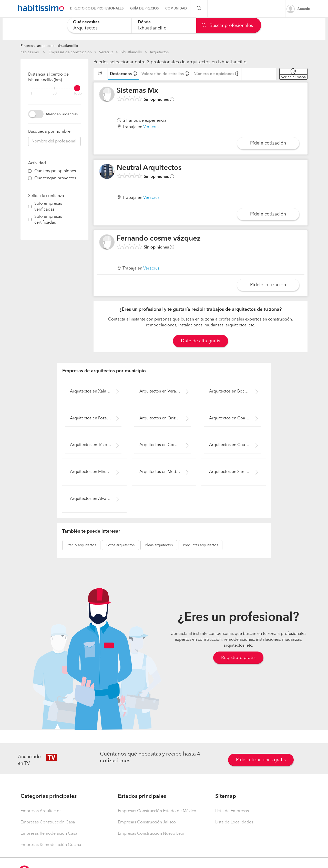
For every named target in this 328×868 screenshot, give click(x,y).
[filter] (54, 88)
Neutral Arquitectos (149, 168)
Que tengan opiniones (55, 171)
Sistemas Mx (137, 91)
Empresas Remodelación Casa (49, 834)
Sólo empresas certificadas (48, 220)
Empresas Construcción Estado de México (157, 811)
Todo (78, 94)
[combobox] (99, 25)
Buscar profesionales (227, 26)
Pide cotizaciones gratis (261, 760)
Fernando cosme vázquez (159, 239)
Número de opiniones (214, 74)
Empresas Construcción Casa (48, 822)
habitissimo (30, 52)
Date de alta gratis (201, 341)
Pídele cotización (268, 143)
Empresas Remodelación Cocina (51, 845)
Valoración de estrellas (163, 74)
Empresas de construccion (70, 52)
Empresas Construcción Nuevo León (152, 834)
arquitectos (81, 545)
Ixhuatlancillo (131, 52)
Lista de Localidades (234, 822)
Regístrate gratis (238, 658)
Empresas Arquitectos (41, 811)
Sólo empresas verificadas (48, 207)
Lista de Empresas (232, 811)
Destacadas (121, 74)
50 (55, 94)
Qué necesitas (86, 22)
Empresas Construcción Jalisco (147, 822)
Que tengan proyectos (55, 178)
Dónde (144, 22)
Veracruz (106, 52)
